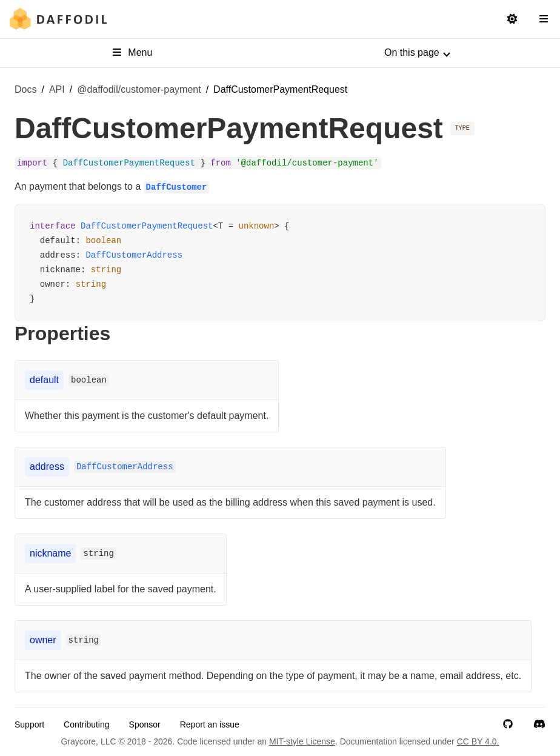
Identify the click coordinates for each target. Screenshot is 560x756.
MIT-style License (302, 741)
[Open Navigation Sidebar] (544, 19)
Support (29, 724)
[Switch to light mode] (512, 19)
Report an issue (210, 724)
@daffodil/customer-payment (139, 89)
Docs (25, 89)
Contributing (87, 724)
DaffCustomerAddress (134, 255)
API (57, 89)
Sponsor (145, 724)
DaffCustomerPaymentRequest (147, 226)
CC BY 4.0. (478, 741)
